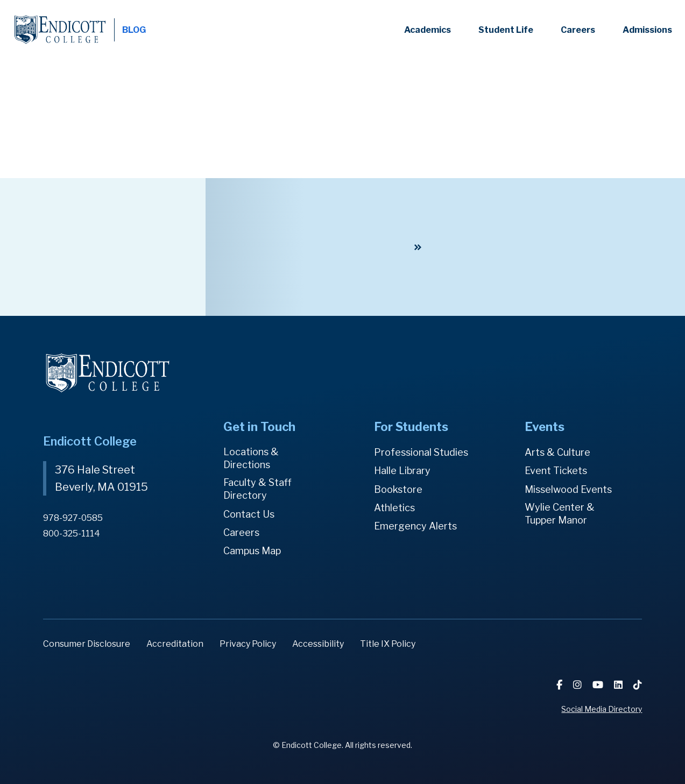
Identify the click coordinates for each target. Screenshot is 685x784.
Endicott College (60, 30)
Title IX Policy (388, 644)
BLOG (134, 30)
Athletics (394, 508)
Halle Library (402, 471)
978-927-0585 (73, 518)
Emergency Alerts (415, 526)
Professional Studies (421, 452)
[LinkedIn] (619, 685)
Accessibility (318, 644)
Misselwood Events (568, 489)
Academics (428, 30)
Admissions (647, 30)
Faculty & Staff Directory (257, 489)
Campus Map (252, 551)
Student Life (506, 30)
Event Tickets (556, 471)
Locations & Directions (251, 458)
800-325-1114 (72, 534)
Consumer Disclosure (87, 644)
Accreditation (175, 644)
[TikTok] (638, 685)
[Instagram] (578, 685)
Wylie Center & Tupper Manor (560, 514)
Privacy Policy (248, 644)
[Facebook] (560, 685)
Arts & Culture (557, 452)
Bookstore (398, 489)
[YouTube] (599, 685)
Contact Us (249, 514)
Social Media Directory (602, 709)
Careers (578, 30)
